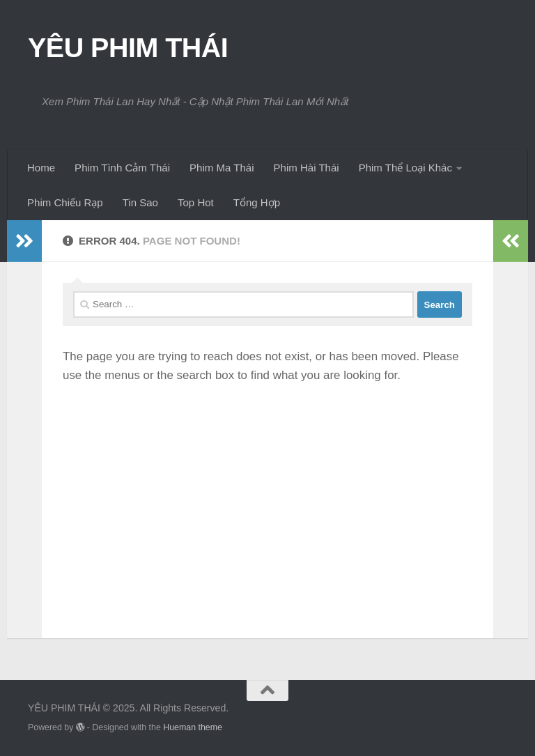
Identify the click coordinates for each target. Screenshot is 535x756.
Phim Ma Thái (222, 168)
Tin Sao (140, 202)
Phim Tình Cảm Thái (122, 168)
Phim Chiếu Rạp (65, 202)
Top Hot (196, 202)
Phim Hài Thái (307, 168)
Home (41, 168)
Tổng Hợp (257, 202)
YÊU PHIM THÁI (128, 47)
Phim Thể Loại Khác (405, 168)
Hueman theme (193, 727)
